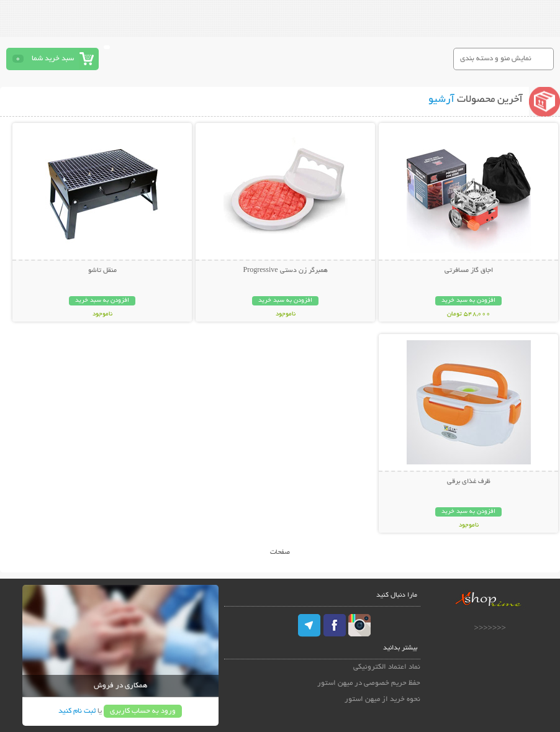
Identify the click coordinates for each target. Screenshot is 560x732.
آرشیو (441, 100)
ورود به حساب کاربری (143, 711)
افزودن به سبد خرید (468, 301)
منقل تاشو (102, 271)
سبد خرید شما (53, 59)
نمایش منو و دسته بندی (496, 59)
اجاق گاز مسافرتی (469, 271)
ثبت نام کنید (77, 711)
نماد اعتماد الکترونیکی (387, 667)
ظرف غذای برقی (469, 482)
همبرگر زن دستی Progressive (286, 271)
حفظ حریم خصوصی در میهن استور (369, 683)
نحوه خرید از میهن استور (382, 699)
